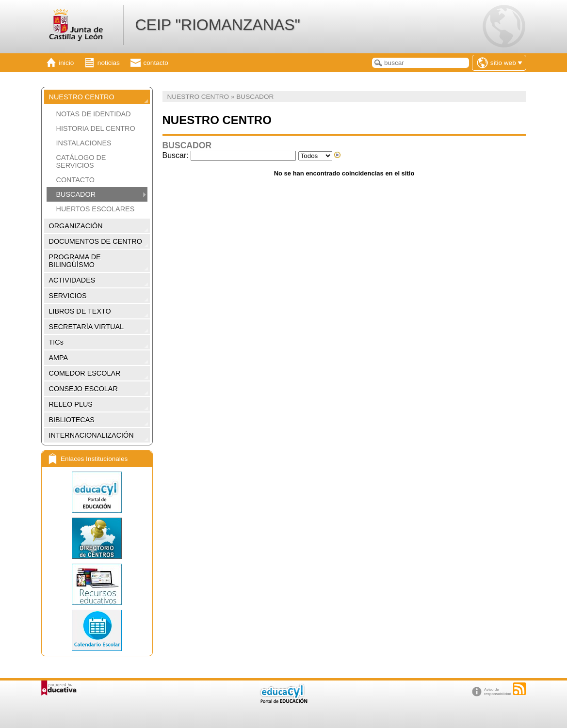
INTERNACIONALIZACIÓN (91, 435)
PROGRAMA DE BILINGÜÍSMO (75, 261)
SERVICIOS (68, 296)
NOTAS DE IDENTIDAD (94, 114)
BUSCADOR (76, 194)
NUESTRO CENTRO (82, 97)
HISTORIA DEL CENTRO (96, 128)
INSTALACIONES (84, 143)
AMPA (59, 358)
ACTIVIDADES (72, 280)
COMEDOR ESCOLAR (85, 373)
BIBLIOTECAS (72, 420)
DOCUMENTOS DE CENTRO (96, 241)
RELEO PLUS (71, 404)
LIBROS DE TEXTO (80, 311)
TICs (56, 342)
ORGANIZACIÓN (76, 226)
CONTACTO (75, 180)
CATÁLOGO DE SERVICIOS (81, 161)
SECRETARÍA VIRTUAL (87, 327)
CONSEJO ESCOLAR (83, 389)
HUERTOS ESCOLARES (96, 209)
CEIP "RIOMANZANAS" (217, 25)
